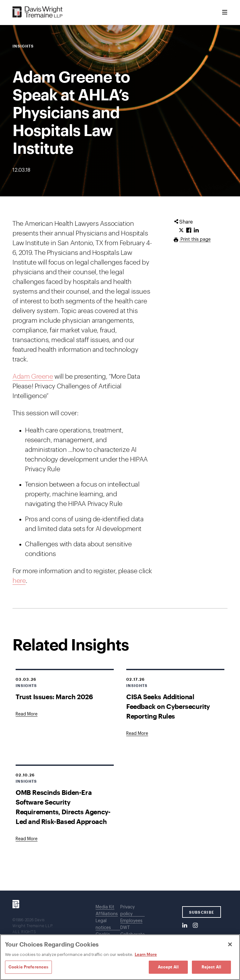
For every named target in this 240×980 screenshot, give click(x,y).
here (19, 581)
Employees (131, 921)
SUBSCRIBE (202, 912)
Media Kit (105, 907)
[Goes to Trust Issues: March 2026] (27, 714)
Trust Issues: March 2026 (54, 697)
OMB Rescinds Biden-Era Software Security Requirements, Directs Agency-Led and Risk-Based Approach (63, 807)
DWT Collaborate (132, 931)
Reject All (211, 967)
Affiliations (107, 914)
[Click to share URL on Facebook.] (189, 230)
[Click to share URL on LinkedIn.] (196, 230)
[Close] (230, 944)
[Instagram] (195, 926)
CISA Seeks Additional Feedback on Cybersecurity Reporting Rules (168, 706)
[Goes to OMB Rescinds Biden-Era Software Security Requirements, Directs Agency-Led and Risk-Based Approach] (27, 839)
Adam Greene (33, 377)
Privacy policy (127, 911)
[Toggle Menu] (225, 13)
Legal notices (103, 924)
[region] (120, 957)
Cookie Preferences (28, 967)
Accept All (168, 967)
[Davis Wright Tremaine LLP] (38, 12)
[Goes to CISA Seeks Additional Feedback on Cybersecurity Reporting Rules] (137, 734)
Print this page (195, 240)
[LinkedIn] (185, 926)
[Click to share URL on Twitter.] (181, 230)
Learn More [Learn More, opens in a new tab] (146, 954)
